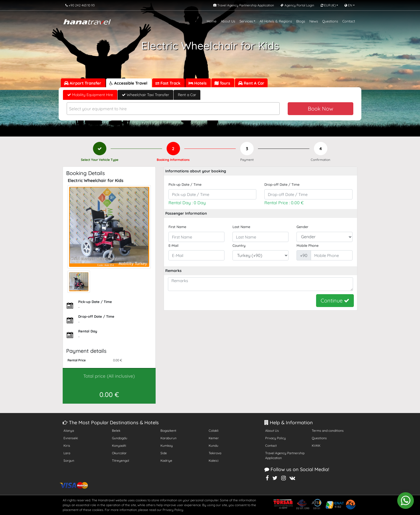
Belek (116, 431)
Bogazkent (168, 431)
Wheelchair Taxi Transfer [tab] (145, 95)
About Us (228, 21)
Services (246, 21)
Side (164, 453)
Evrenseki (71, 438)
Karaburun (168, 438)
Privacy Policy (275, 438)
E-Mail (173, 245)
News (314, 21)
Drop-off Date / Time (282, 184)
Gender (302, 227)
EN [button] (348, 5)
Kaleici (214, 461)
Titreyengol (121, 461)
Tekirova (215, 453)
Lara (67, 453)
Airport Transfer (83, 83)
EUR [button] (328, 5)
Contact (349, 21)
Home (212, 21)
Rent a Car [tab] (187, 95)
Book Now (320, 109)
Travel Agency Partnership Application (285, 455)
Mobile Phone (307, 245)
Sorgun (69, 461)
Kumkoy (167, 446)
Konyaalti (119, 446)
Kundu (213, 446)
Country (239, 245)
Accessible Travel (129, 83)
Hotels (198, 83)
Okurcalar (119, 453)
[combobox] (173, 109)
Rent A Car (251, 83)
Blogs (301, 21)
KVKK (316, 446)
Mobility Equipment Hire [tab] (90, 95)
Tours (223, 83)
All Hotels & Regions (276, 21)
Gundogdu (120, 438)
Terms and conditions (328, 431)
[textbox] (173, 109)
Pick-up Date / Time (185, 184)
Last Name (241, 227)
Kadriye (166, 461)
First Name (177, 227)
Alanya (69, 431)
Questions (330, 21)
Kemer (214, 438)
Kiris (67, 446)
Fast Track (168, 83)
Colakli (214, 431)
